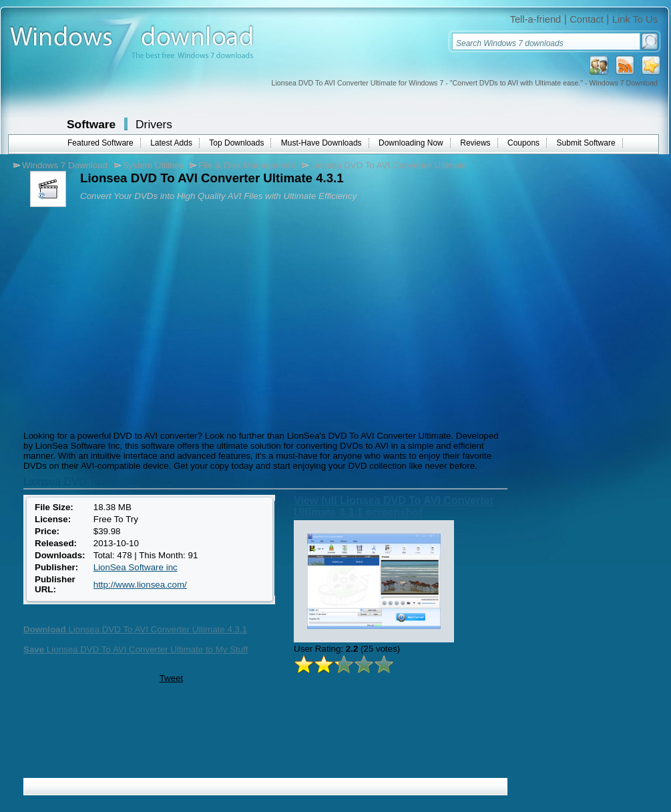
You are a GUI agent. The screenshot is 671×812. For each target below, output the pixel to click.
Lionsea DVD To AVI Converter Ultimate (389, 165)
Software (91, 124)
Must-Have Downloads (321, 143)
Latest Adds (171, 143)
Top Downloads (236, 143)
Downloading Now (411, 143)
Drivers (154, 124)
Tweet (172, 678)
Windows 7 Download (65, 165)
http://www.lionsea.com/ (140, 585)
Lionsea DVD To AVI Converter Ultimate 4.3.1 (135, 629)
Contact (587, 19)
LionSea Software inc (136, 567)
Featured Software (100, 143)
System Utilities (153, 165)
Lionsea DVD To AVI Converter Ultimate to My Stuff (136, 649)
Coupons (523, 143)
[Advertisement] (132, 317)
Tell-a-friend (536, 19)
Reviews (475, 143)
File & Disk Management (247, 165)
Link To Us (635, 19)
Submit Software (586, 143)
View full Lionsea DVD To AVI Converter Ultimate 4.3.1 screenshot (394, 506)
